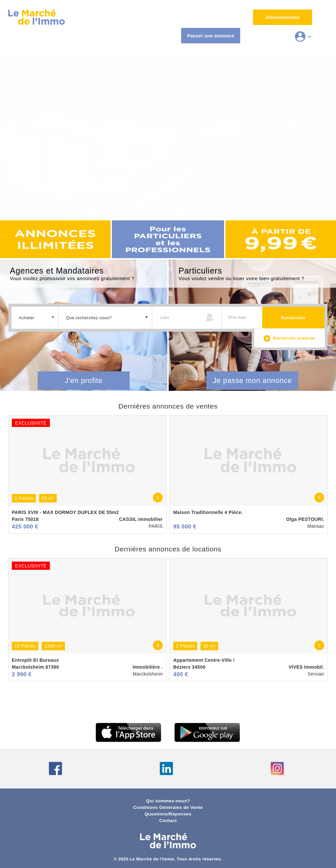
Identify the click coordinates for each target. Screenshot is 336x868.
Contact (168, 821)
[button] (35, 317)
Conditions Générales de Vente (168, 807)
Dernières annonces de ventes (168, 406)
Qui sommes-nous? (168, 801)
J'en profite (84, 380)
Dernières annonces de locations (168, 549)
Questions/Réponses (168, 814)
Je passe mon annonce (252, 380)
